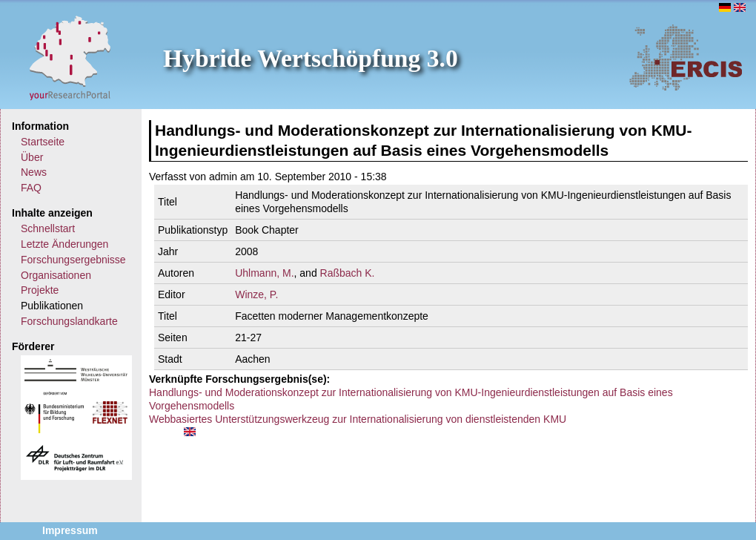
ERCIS (686, 57)
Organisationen (56, 275)
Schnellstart (48, 228)
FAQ (31, 188)
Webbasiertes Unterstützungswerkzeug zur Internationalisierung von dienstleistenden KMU (358, 419)
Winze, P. (256, 294)
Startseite (43, 142)
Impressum (70, 530)
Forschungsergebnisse (73, 260)
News (34, 172)
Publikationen (52, 306)
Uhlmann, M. (264, 273)
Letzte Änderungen (64, 244)
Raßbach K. (348, 273)
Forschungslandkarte (69, 321)
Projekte (40, 290)
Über (32, 157)
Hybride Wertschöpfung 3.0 (311, 58)
